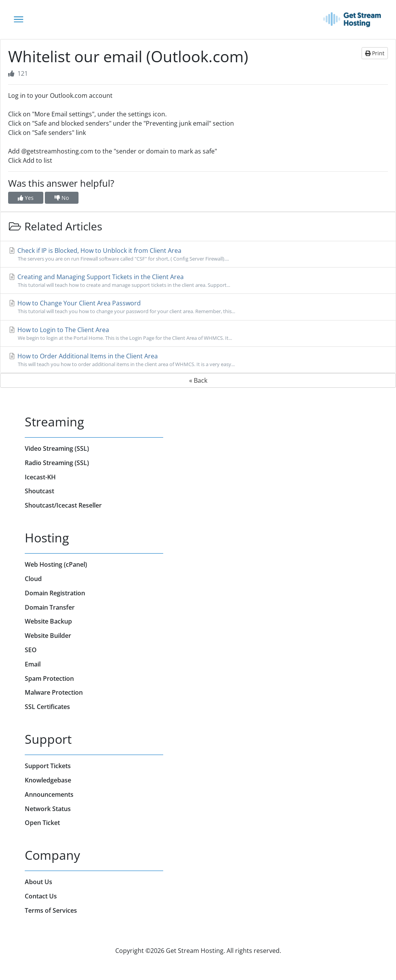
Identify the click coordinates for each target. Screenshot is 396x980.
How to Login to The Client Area (198, 334)
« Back (198, 380)
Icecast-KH (40, 477)
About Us (38, 882)
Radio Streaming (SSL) (57, 463)
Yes (26, 198)
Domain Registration (55, 593)
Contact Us (41, 896)
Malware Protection (54, 692)
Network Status (48, 809)
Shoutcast (39, 491)
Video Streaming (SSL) (57, 448)
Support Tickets (48, 766)
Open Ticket (42, 823)
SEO (31, 650)
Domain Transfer (50, 607)
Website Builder (48, 636)
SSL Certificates (47, 707)
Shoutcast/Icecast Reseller (63, 505)
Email (33, 664)
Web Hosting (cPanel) (56, 564)
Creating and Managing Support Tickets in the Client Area (198, 281)
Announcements (49, 794)
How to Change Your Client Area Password (198, 307)
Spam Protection (49, 678)
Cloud (33, 579)
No (62, 198)
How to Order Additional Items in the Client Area (198, 360)
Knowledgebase (48, 780)
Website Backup (48, 621)
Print (375, 53)
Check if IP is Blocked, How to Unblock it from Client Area (198, 254)
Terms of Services (51, 910)
